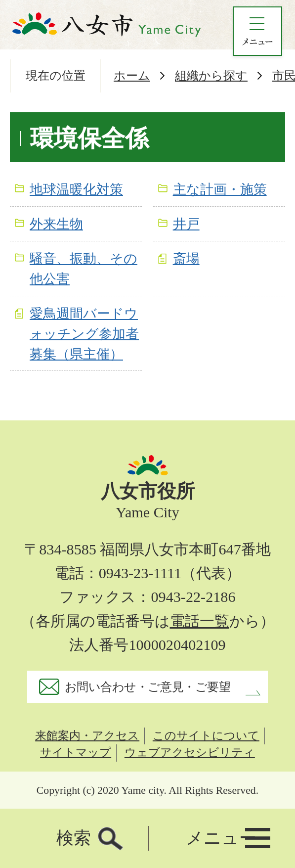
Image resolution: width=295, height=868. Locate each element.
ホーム (132, 75)
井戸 (186, 224)
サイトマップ (76, 753)
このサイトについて (206, 736)
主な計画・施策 (220, 189)
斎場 (186, 259)
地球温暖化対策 (76, 189)
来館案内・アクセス (87, 736)
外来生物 (56, 224)
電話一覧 (200, 621)
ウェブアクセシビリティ (190, 753)
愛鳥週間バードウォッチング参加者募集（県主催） (84, 334)
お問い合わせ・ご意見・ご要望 (147, 687)
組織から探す (211, 75)
